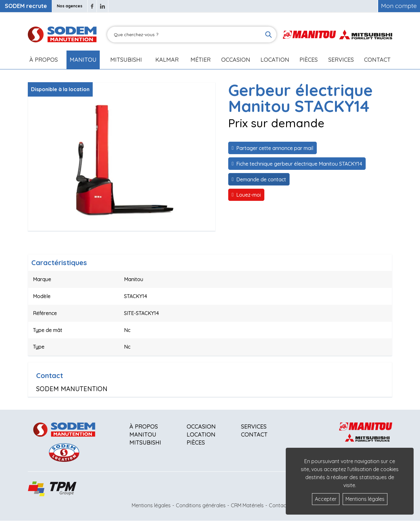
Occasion (236, 60)
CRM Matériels (247, 505)
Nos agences (70, 6)
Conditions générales (201, 505)
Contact (377, 60)
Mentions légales (151, 505)
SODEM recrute (26, 6)
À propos (144, 426)
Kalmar (167, 60)
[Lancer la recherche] (268, 35)
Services (254, 426)
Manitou (83, 60)
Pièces (196, 442)
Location (275, 60)
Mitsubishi (126, 60)
